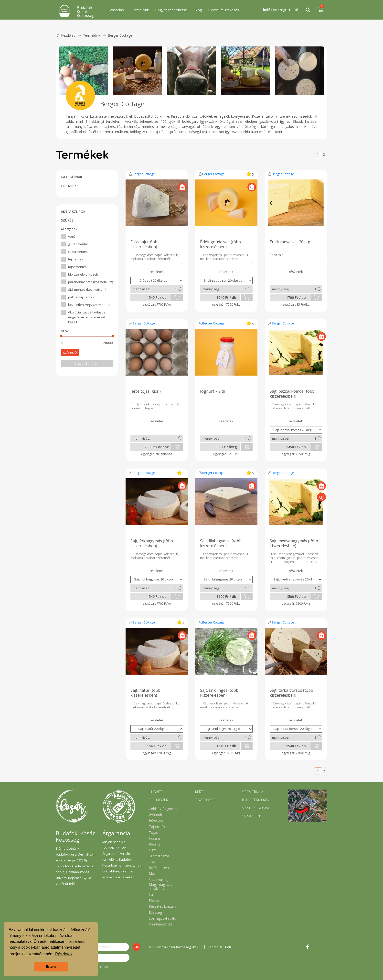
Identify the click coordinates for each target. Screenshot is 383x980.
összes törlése (87, 363)
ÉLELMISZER (71, 186)
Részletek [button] (64, 954)
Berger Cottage (144, 174)
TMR (228, 947)
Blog (198, 10)
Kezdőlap (66, 35)
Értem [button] (51, 967)
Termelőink (140, 10)
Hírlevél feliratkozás (223, 10)
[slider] (61, 336)
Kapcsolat (215, 947)
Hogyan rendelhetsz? (172, 10)
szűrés (70, 352)
